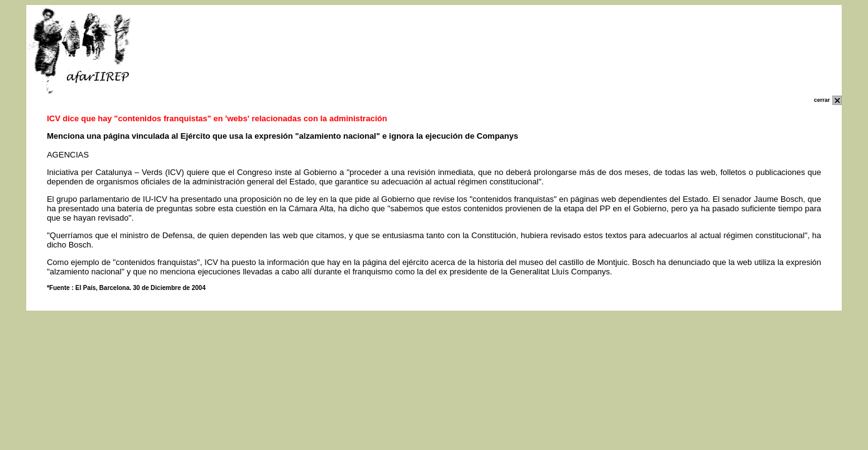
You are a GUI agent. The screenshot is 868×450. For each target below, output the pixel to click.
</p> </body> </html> (434, 354)
